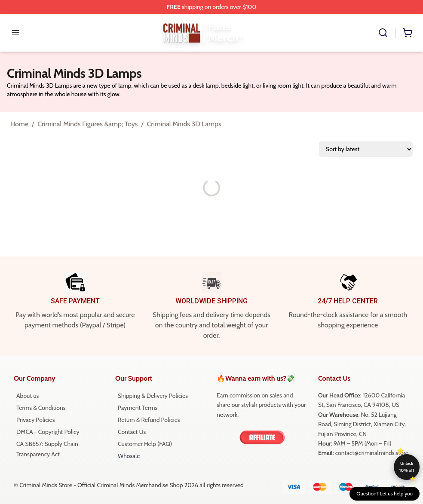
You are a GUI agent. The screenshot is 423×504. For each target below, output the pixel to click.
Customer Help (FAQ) (145, 444)
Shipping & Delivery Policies (153, 396)
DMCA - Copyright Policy (48, 432)
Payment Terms (138, 408)
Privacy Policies (35, 420)
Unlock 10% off (407, 467)
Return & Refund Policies (149, 420)
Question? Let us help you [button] (385, 493)
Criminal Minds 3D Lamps (184, 124)
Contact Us (132, 432)
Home (19, 124)
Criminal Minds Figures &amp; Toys (87, 124)
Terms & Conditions (41, 408)
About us (28, 396)
